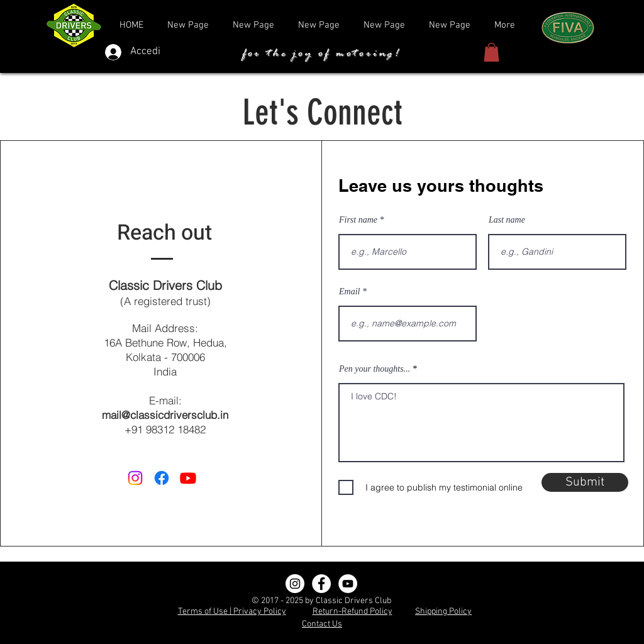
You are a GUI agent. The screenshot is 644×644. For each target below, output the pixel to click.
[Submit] (585, 482)
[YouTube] (348, 584)
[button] (491, 52)
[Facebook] (321, 584)
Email (349, 292)
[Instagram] (295, 584)
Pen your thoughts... (375, 369)
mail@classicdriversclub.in (165, 415)
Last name (507, 220)
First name (358, 220)
